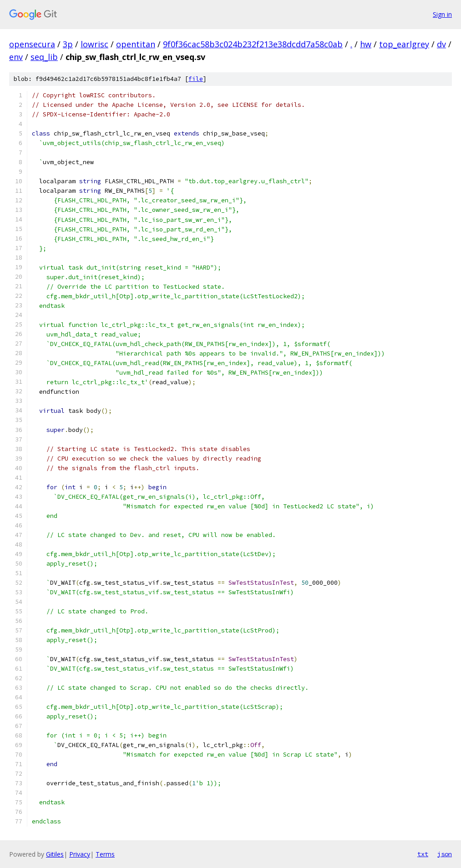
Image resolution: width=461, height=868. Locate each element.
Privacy (80, 854)
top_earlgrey (404, 44)
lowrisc (94, 44)
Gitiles (55, 854)
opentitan (136, 44)
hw (366, 44)
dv (441, 44)
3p (68, 44)
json (445, 854)
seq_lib (44, 57)
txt (423, 854)
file (196, 79)
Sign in (442, 14)
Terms (105, 854)
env (16, 57)
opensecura (32, 44)
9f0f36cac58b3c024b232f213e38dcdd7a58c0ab (253, 44)
